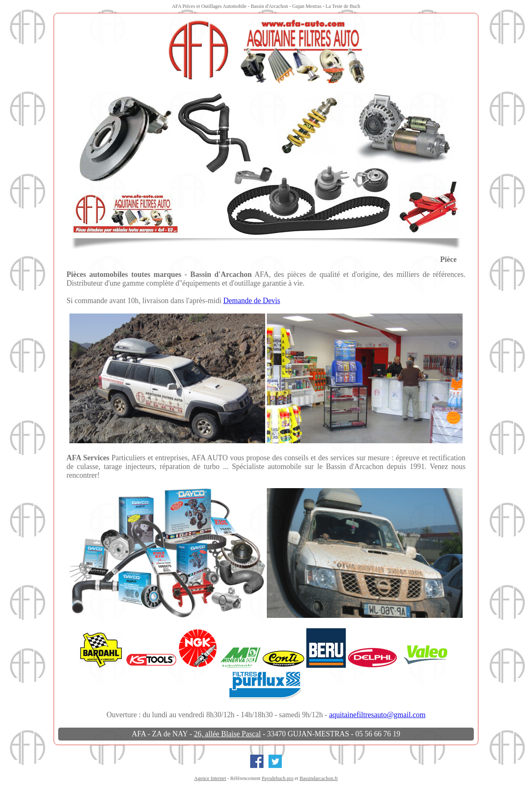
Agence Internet (210, 778)
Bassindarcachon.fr (319, 778)
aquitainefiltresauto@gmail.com (377, 715)
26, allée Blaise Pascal (227, 734)
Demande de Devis (252, 301)
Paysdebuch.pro (278, 778)
